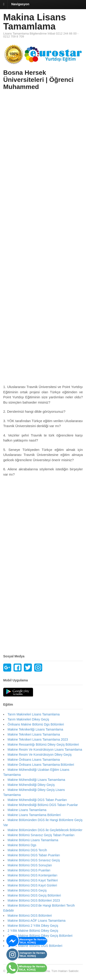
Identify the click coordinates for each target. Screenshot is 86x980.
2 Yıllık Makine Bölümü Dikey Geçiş (33, 931)
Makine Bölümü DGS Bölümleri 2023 (34, 900)
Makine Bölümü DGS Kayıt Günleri (32, 885)
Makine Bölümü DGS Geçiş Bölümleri (34, 895)
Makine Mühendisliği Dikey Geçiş (31, 785)
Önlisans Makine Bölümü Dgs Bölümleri (36, 724)
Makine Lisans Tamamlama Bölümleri (34, 815)
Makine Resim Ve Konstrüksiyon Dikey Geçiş (40, 755)
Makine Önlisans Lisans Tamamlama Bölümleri (41, 765)
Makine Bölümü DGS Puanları (29, 870)
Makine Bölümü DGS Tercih (27, 850)
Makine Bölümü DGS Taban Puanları (34, 855)
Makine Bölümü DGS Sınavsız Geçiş (34, 860)
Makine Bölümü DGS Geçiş (27, 890)
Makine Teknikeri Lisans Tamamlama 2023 (38, 739)
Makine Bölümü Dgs (22, 845)
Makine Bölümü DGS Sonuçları (30, 865)
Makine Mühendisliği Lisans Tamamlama (36, 780)
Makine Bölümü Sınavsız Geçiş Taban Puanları (41, 835)
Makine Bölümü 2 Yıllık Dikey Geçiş (33, 926)
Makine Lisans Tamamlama (27, 810)
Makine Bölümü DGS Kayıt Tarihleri (33, 880)
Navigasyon (20, 4)
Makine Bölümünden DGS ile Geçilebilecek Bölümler (45, 830)
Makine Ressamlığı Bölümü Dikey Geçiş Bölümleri (43, 744)
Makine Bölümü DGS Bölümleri (30, 916)
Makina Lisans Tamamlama (35, 22)
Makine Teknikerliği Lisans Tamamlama (35, 729)
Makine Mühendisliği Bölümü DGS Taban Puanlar (43, 805)
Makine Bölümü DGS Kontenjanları (32, 875)
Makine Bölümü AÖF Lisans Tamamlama (37, 921)
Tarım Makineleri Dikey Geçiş (28, 719)
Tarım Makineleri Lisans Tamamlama (34, 714)
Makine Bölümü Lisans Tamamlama (33, 840)
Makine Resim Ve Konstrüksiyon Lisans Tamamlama (45, 750)
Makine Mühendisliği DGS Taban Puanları (37, 800)
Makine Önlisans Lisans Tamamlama (34, 760)
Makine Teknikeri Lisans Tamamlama (34, 734)
